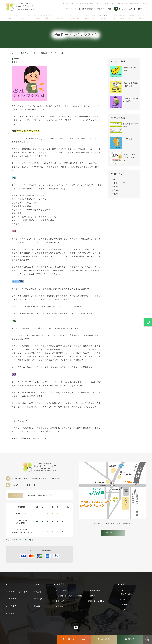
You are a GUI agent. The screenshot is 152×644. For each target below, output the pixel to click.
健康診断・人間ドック (97, 601)
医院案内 (38, 592)
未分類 (115, 187)
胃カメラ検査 (60, 17)
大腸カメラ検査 (75, 17)
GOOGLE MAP (112, 533)
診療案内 (48, 17)
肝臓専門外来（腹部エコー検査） (69, 596)
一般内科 (92, 596)
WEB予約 (104, 639)
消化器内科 (60, 601)
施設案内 (38, 17)
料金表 (115, 17)
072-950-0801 (24, 485)
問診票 (130, 639)
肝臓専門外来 (90, 17)
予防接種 (59, 606)
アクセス (38, 599)
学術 (15, 62)
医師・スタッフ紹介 (23, 17)
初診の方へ (14, 599)
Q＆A (122, 17)
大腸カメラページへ (74, 639)
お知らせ (116, 190)
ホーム (9, 17)
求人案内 (130, 17)
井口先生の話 (119, 183)
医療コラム (141, 17)
